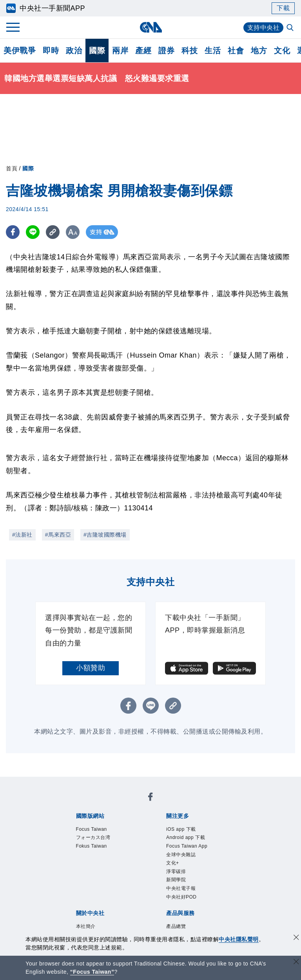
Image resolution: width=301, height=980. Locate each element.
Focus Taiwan (92, 829)
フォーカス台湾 (93, 837)
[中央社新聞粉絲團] (150, 798)
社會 (236, 51)
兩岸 (120, 51)
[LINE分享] (33, 232)
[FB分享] (13, 232)
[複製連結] (53, 232)
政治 (74, 51)
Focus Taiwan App (187, 846)
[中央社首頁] (151, 27)
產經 (143, 51)
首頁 (12, 168)
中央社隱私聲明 (239, 939)
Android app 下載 (186, 837)
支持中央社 (264, 28)
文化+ (173, 863)
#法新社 (22, 535)
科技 (189, 51)
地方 (259, 51)
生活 (213, 51)
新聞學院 (176, 880)
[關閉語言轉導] (296, 963)
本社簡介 (86, 926)
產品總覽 (176, 926)
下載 (283, 8)
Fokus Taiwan (92, 846)
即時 (51, 51)
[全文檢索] (291, 28)
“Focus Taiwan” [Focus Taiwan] (92, 972)
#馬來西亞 (58, 535)
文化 (282, 51)
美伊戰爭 (20, 51)
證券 (166, 51)
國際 (97, 51)
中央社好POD (181, 897)
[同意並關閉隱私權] (296, 938)
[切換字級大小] (73, 232)
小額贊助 (91, 668)
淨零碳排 (176, 872)
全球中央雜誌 (181, 855)
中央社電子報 (181, 888)
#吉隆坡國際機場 (105, 535)
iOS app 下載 (181, 829)
